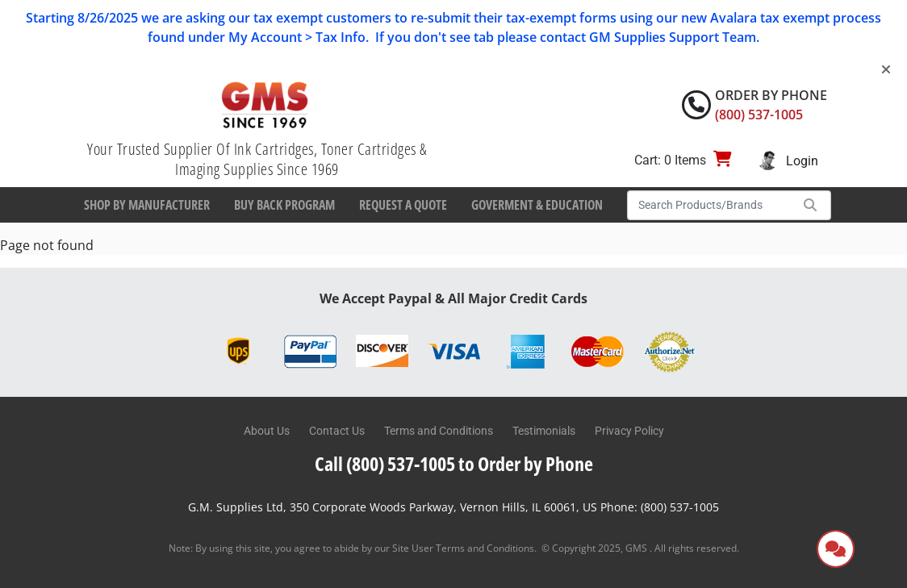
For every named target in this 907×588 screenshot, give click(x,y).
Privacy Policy (629, 431)
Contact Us (337, 431)
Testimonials (544, 431)
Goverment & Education (537, 205)
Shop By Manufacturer (147, 205)
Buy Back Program (284, 205)
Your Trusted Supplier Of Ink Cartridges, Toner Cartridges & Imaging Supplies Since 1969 (257, 159)
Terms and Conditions (439, 431)
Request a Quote (403, 205)
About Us (267, 431)
